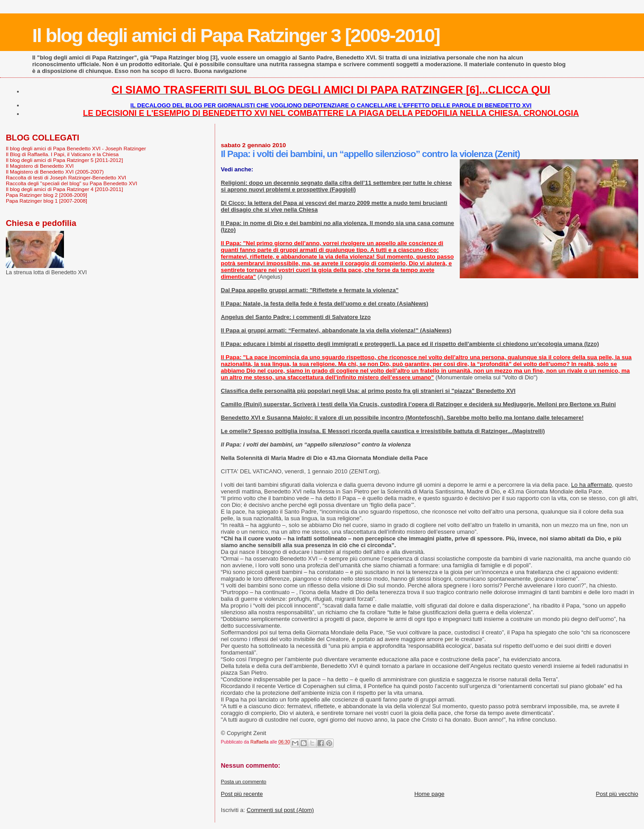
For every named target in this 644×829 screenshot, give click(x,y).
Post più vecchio (617, 794)
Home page (429, 794)
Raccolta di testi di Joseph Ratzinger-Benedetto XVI (66, 177)
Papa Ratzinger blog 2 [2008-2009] (47, 195)
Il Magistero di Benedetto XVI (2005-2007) (55, 172)
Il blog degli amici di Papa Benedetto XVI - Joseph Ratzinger (76, 148)
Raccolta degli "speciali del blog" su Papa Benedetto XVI (72, 183)
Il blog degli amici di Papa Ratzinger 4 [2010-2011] (64, 189)
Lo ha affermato (591, 485)
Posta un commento (244, 782)
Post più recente (242, 794)
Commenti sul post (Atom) (280, 810)
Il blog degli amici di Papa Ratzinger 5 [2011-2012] (64, 160)
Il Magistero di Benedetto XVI (40, 166)
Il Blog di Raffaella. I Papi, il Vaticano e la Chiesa (62, 154)
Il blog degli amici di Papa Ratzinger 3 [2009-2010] (236, 35)
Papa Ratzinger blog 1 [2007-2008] (47, 201)
